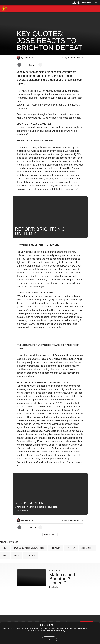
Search (17, 555)
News (5, 548)
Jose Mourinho (87, 548)
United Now (31, 555)
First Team (71, 548)
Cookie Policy (60, 631)
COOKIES (46, 625)
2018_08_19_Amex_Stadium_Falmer (29, 548)
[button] (11, 9)
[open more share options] (40, 65)
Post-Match (55, 548)
